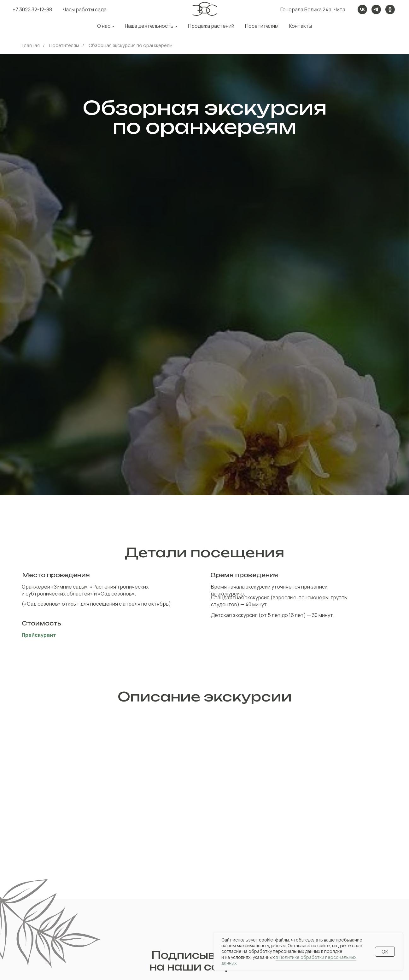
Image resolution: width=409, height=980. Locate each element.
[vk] (362, 9)
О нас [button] (104, 26)
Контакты (301, 26)
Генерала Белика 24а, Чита (313, 9)
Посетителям (262, 26)
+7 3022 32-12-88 (32, 9)
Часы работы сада (85, 9)
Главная (31, 45)
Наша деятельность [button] (149, 26)
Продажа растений (211, 26)
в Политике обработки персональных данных (289, 960)
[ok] (390, 9)
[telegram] (376, 9)
